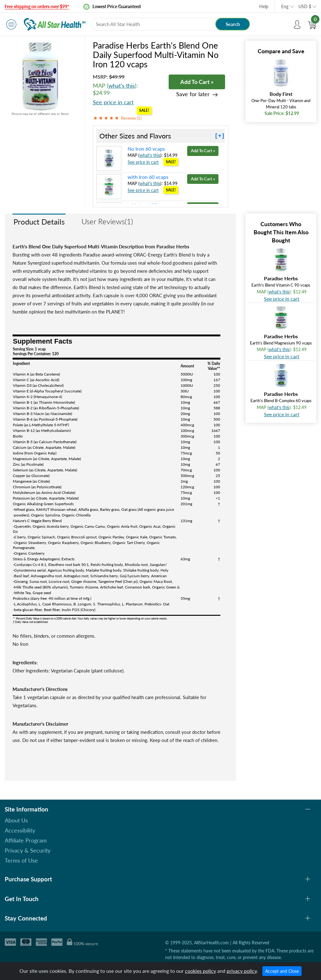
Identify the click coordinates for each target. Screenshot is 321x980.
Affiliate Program (26, 840)
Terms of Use (21, 860)
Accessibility (20, 830)
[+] (220, 136)
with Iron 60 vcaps (148, 177)
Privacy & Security (28, 850)
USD (305, 6)
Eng (285, 6)
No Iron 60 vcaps (146, 149)
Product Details (39, 222)
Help (264, 6)
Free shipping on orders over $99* (37, 6)
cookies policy (200, 971)
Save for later (193, 94)
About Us (16, 820)
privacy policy (242, 971)
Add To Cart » (197, 82)
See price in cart (113, 102)
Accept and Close (282, 971)
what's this (122, 86)
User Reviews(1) (107, 221)
